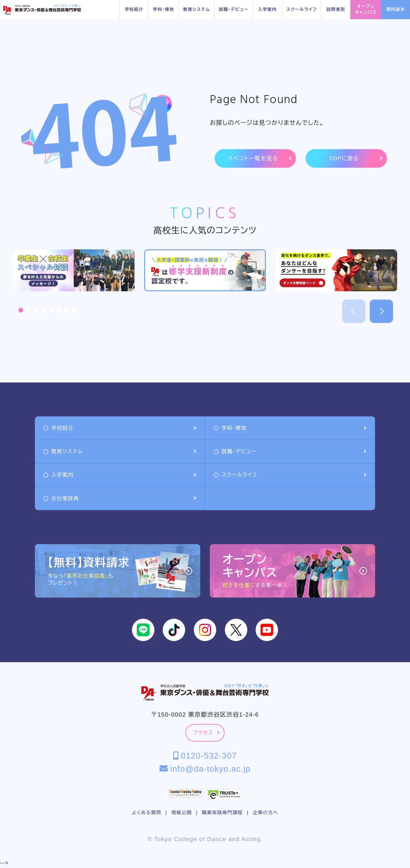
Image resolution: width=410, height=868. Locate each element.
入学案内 (267, 9)
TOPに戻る (356, 159)
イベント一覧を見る (260, 159)
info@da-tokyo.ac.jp (205, 769)
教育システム (196, 9)
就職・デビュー (234, 9)
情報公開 (182, 813)
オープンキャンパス (366, 9)
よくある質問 (146, 813)
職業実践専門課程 (222, 813)
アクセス (206, 733)
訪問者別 (336, 9)
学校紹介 (134, 9)
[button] (21, 310)
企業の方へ (265, 813)
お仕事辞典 (120, 498)
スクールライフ (302, 9)
